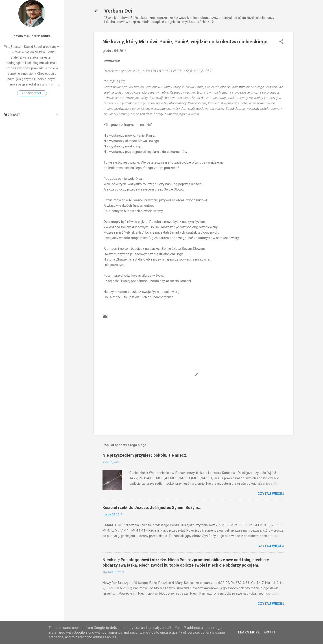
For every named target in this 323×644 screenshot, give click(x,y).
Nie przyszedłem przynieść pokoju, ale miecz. (145, 455)
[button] (282, 42)
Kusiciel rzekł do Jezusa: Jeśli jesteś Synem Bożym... (152, 507)
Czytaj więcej (271, 494)
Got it (270, 632)
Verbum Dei (118, 11)
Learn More (249, 632)
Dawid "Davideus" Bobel (32, 36)
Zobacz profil (32, 93)
